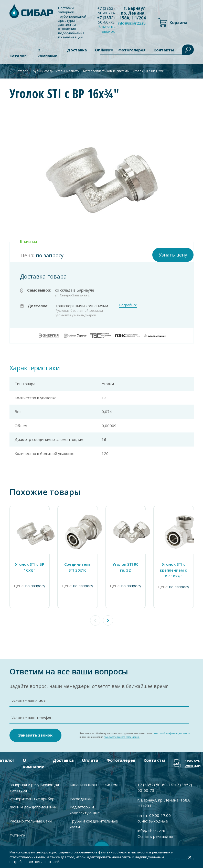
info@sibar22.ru (132, 23)
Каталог (18, 56)
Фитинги (18, 835)
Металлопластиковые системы (106, 71)
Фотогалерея (121, 760)
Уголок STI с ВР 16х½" (30, 567)
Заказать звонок (106, 29)
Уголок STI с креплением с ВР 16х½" (173, 570)
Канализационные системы (95, 785)
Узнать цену (173, 255)
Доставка (77, 50)
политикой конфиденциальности (172, 733)
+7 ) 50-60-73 (106, 20)
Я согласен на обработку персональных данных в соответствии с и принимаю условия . (135, 735)
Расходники (81, 799)
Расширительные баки (31, 821)
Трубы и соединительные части (55, 71)
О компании (47, 53)
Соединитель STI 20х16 (77, 567)
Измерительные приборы (33, 799)
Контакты (154, 760)
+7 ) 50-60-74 (106, 10)
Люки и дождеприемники (33, 807)
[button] (108, 620)
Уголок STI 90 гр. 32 (125, 567)
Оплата (90, 760)
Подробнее (128, 305)
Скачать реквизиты (155, 836)
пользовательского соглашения (122, 737)
